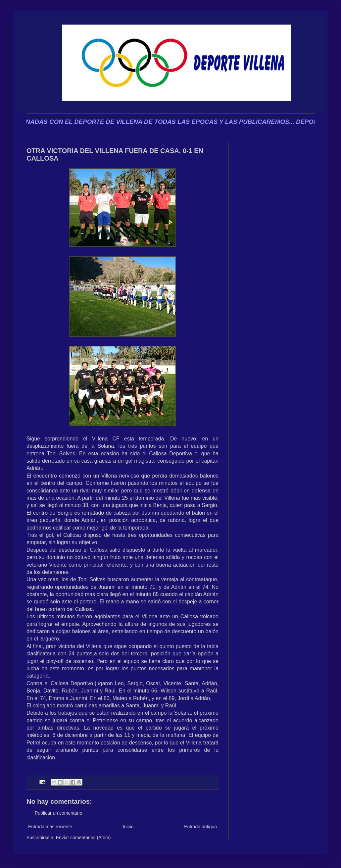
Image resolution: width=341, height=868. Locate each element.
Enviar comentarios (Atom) (83, 838)
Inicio (128, 827)
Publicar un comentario (58, 813)
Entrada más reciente (50, 827)
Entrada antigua (200, 827)
